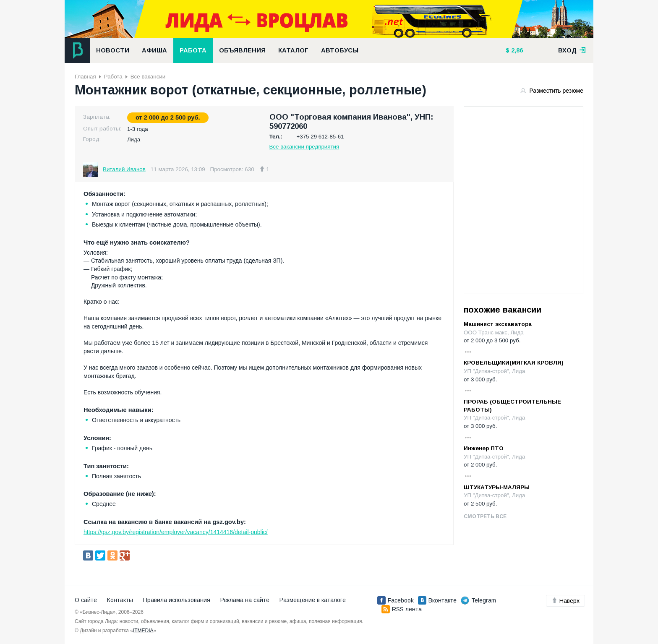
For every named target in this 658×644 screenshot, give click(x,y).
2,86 (516, 50)
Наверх (565, 601)
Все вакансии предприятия (304, 147)
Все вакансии (148, 77)
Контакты (120, 600)
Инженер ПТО (484, 448)
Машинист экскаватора (498, 324)
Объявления (242, 50)
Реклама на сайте (245, 600)
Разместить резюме (552, 91)
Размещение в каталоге (313, 600)
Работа (193, 50)
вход (572, 50)
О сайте (86, 600)
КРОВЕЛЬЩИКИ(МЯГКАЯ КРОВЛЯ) (514, 363)
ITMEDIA (143, 631)
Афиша (154, 50)
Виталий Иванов (124, 169)
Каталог (293, 50)
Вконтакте (437, 600)
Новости (113, 50)
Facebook (396, 600)
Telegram (478, 600)
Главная (85, 77)
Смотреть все (485, 516)
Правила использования (177, 600)
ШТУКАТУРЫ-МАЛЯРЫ (497, 487)
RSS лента (402, 609)
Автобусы (340, 50)
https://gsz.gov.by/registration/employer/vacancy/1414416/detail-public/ (176, 532)
